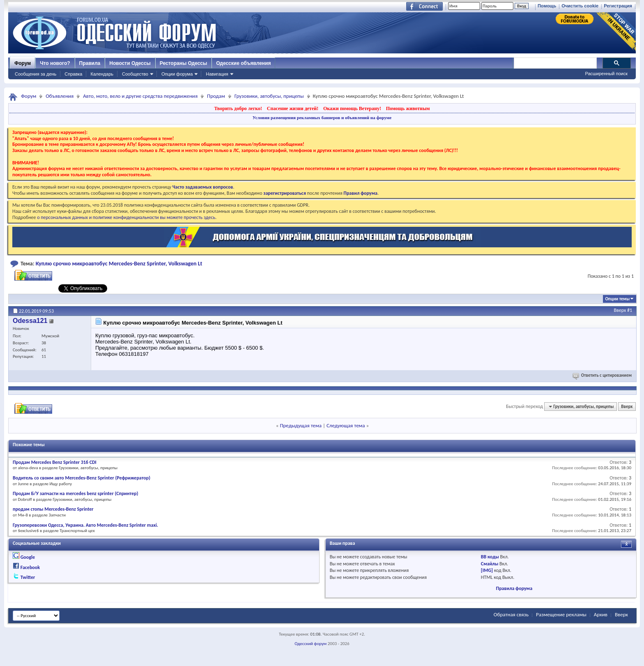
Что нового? (55, 63)
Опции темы (617, 299)
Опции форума (177, 74)
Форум (23, 63)
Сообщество (135, 74)
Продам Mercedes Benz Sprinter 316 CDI (55, 462)
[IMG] (487, 570)
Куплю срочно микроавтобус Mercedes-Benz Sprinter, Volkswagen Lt (119, 264)
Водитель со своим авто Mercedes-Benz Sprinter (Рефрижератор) (82, 478)
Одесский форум (310, 644)
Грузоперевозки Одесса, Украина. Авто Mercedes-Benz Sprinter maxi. (85, 525)
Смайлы (490, 564)
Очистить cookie (580, 6)
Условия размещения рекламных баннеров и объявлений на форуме (322, 118)
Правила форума (514, 588)
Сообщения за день (36, 74)
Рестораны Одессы (184, 63)
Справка (73, 74)
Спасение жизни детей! (293, 108)
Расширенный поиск (606, 74)
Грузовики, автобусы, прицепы (269, 96)
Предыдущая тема (301, 425)
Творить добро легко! (238, 108)
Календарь (102, 74)
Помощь (547, 6)
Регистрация (618, 6)
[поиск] (555, 63)
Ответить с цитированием (603, 375)
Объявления (60, 96)
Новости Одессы (130, 63)
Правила (90, 63)
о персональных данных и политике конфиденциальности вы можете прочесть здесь (126, 217)
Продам (216, 96)
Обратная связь (511, 614)
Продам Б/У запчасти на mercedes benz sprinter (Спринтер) (75, 493)
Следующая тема (346, 425)
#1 (630, 310)
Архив (601, 614)
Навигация (217, 74)
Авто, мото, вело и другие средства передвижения (140, 96)
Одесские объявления (243, 63)
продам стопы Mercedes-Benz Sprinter (53, 509)
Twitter (28, 577)
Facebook (30, 567)
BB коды (490, 557)
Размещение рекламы (561, 614)
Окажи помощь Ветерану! (352, 108)
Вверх (620, 310)
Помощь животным (408, 108)
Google (28, 557)
